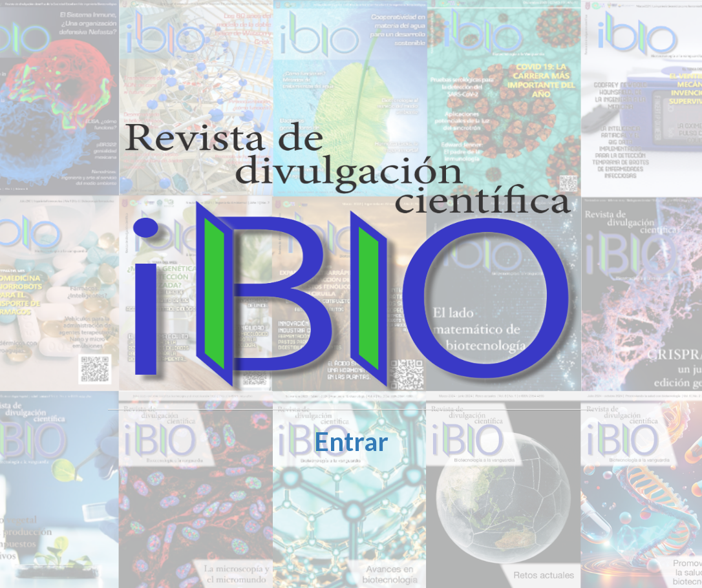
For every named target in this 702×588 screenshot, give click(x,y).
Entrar (351, 441)
